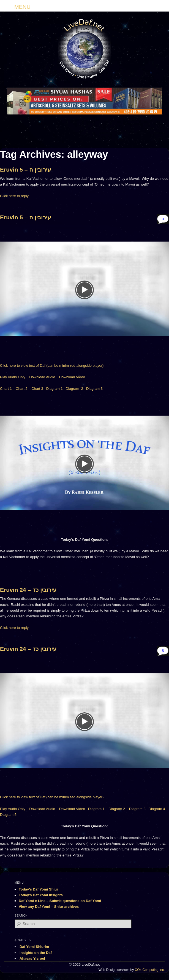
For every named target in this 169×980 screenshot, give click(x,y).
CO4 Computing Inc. (150, 970)
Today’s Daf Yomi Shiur (38, 889)
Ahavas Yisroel (32, 958)
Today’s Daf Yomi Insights (41, 895)
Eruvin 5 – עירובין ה (25, 170)
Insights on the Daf (36, 953)
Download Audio (42, 377)
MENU (22, 7)
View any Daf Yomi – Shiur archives (49, 907)
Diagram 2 (74, 389)
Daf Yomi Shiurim (34, 947)
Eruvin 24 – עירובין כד (28, 590)
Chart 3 (37, 389)
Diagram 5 (8, 815)
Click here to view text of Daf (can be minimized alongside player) (52, 366)
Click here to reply (14, 196)
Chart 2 (22, 389)
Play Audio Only (13, 377)
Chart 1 (6, 389)
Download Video (72, 377)
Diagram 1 (54, 389)
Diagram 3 (94, 389)
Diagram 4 (157, 809)
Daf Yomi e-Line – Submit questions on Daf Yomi (60, 901)
